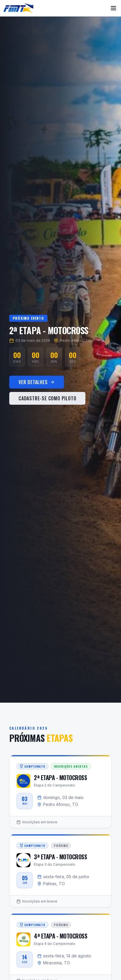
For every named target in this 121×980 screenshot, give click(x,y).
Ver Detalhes (37, 383)
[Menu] (113, 8)
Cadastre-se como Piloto (47, 399)
